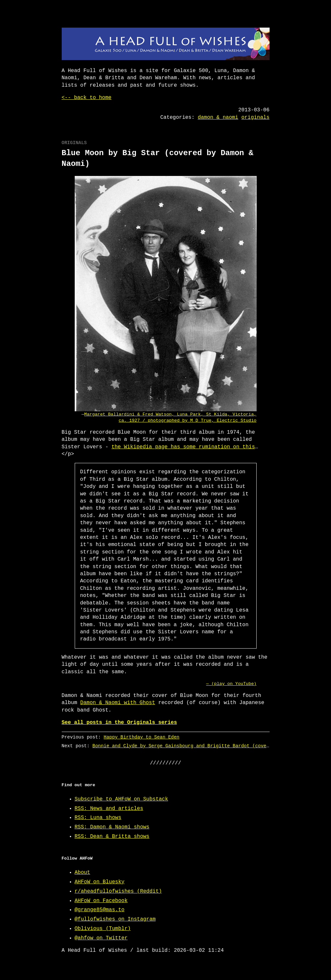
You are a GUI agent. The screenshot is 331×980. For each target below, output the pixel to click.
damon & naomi (218, 118)
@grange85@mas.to (100, 910)
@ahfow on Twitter (101, 938)
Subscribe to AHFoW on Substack (121, 799)
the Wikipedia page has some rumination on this (183, 447)
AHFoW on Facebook (101, 901)
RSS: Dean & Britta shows (112, 837)
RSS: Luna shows (98, 818)
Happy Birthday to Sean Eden (141, 737)
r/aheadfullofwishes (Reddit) (118, 891)
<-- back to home (87, 98)
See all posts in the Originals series (119, 723)
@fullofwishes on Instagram (115, 919)
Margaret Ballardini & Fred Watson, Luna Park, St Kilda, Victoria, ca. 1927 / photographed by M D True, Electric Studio (170, 417)
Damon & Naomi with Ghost (118, 703)
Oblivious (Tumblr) (103, 929)
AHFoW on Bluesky (100, 882)
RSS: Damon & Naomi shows (112, 827)
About (83, 873)
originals (255, 118)
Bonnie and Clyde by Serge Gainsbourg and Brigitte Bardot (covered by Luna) (196, 746)
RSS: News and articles (109, 809)
